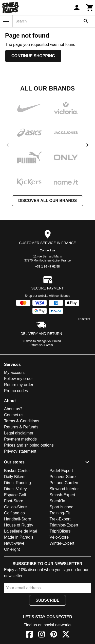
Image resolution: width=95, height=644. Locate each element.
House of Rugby (19, 525)
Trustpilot (84, 319)
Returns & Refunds (21, 427)
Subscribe (47, 600)
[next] (87, 145)
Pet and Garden (64, 483)
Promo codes (16, 391)
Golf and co (14, 513)
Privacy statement (20, 451)
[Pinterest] (54, 635)
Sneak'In (58, 501)
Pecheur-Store (63, 477)
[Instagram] (42, 635)
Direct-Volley (15, 489)
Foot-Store (14, 501)
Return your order (41, 345)
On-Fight (12, 549)
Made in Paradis (19, 537)
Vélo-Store (59, 537)
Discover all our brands (48, 201)
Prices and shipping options (29, 445)
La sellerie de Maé (21, 531)
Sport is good (62, 507)
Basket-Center (17, 471)
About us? (13, 409)
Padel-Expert (61, 471)
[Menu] (6, 21)
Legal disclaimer (19, 433)
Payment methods (20, 439)
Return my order (19, 385)
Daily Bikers (15, 477)
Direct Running (17, 483)
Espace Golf (15, 495)
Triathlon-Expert (64, 525)
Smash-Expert (62, 495)
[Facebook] (29, 635)
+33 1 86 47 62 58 (48, 267)
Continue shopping (33, 56)
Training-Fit (60, 513)
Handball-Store (18, 519)
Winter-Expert (62, 543)
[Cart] (90, 8)
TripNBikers (60, 531)
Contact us (47, 250)
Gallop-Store (15, 507)
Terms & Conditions (22, 421)
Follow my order (18, 379)
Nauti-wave (14, 543)
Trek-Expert (60, 519)
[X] (66, 635)
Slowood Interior (64, 489)
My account (14, 373)
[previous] (8, 145)
